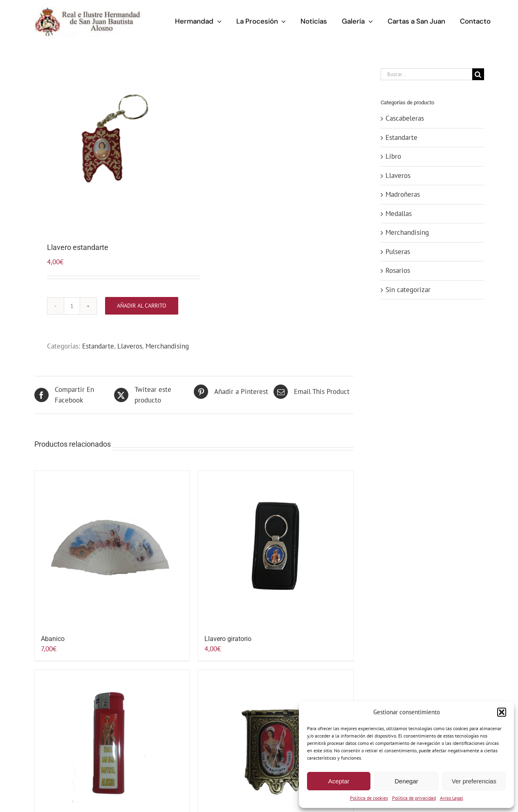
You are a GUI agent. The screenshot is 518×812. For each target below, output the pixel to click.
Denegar (406, 781)
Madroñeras (403, 194)
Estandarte (98, 346)
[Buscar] (478, 74)
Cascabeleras (405, 118)
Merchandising (167, 346)
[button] (502, 712)
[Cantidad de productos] (72, 306)
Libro (393, 156)
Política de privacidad (414, 798)
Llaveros (130, 346)
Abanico (53, 639)
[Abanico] (112, 548)
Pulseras (398, 252)
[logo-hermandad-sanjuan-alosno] (88, 9)
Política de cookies (369, 798)
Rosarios (398, 270)
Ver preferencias (474, 781)
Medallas (399, 214)
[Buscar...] (426, 74)
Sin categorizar (408, 290)
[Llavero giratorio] (276, 548)
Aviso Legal (452, 798)
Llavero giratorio (228, 639)
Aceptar (339, 781)
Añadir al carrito (142, 306)
